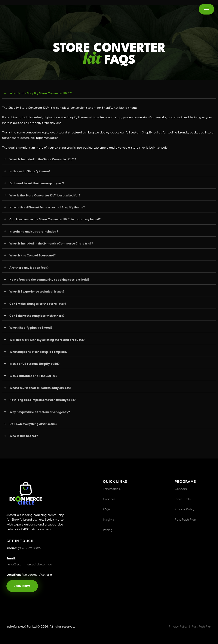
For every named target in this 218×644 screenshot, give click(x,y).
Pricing (108, 530)
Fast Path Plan (185, 519)
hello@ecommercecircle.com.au (29, 564)
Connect (181, 489)
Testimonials (112, 489)
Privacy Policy (185, 509)
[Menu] (206, 9)
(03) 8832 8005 (29, 548)
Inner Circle (183, 499)
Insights (108, 519)
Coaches (109, 499)
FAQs (107, 509)
